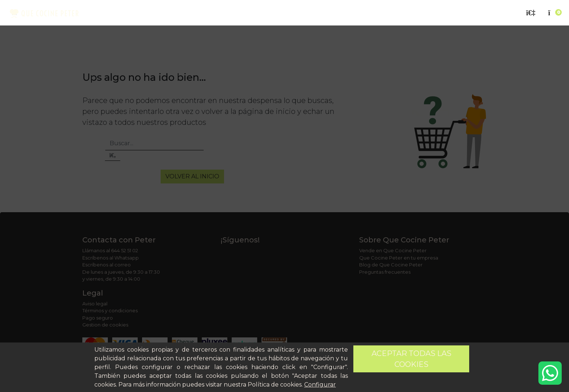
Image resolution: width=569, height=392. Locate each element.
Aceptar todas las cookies (411, 359)
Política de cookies (275, 385)
